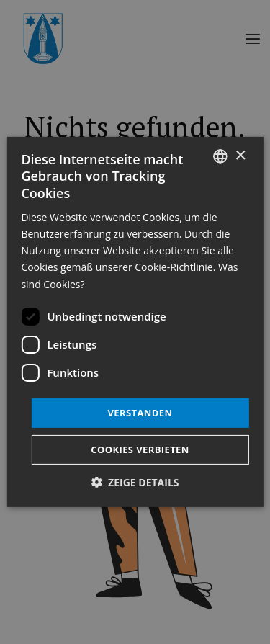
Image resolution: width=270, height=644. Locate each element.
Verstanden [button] (140, 413)
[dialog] (135, 322)
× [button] (240, 155)
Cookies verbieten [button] (140, 450)
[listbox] (220, 156)
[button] (135, 482)
